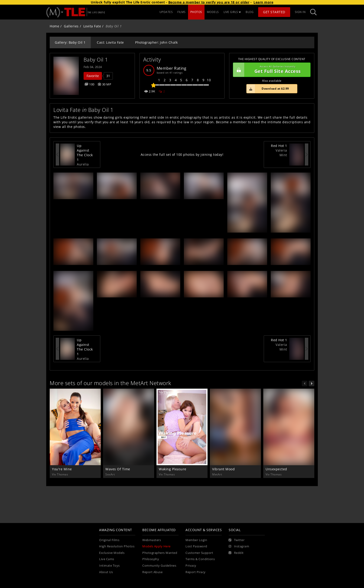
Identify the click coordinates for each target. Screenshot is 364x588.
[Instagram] (239, 546)
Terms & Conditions (200, 559)
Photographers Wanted (160, 553)
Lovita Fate (92, 26)
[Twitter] (237, 540)
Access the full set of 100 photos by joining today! (182, 154)
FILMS (182, 12)
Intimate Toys (109, 566)
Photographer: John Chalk (156, 42)
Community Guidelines (159, 566)
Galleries (71, 26)
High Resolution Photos (117, 546)
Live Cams (107, 559)
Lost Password (196, 546)
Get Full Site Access (271, 70)
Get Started (274, 12)
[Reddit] (236, 553)
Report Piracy (196, 572)
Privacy (191, 566)
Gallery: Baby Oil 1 (70, 42)
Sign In (300, 12)
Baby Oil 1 (96, 60)
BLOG (250, 12)
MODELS (213, 12)
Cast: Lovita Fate (110, 42)
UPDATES (166, 12)
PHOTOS (196, 12)
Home (54, 26)
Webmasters (152, 540)
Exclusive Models (112, 553)
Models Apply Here (156, 546)
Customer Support (199, 553)
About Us (106, 572)
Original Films (109, 540)
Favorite (93, 76)
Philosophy (151, 559)
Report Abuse (152, 572)
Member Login (196, 540)
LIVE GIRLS (232, 12)
